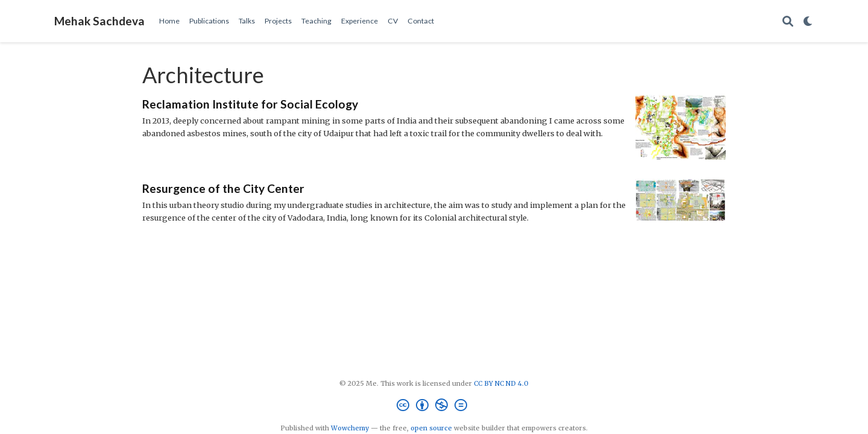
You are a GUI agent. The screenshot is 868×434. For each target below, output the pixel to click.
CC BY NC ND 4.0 (501, 383)
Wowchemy (350, 428)
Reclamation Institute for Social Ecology (250, 104)
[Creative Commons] (434, 407)
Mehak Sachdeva (99, 21)
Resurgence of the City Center (223, 188)
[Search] (788, 21)
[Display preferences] (808, 21)
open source (431, 428)
